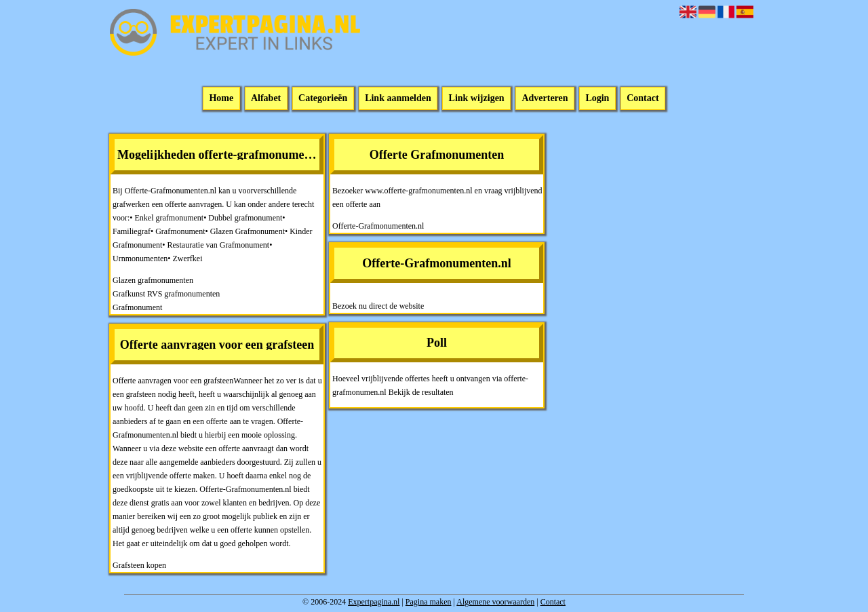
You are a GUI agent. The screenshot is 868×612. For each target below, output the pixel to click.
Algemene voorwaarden (495, 602)
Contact (643, 99)
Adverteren (545, 99)
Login (597, 99)
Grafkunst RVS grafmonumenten (166, 294)
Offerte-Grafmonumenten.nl (378, 226)
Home (221, 99)
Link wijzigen (477, 99)
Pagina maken (429, 602)
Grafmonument (137, 307)
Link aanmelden (398, 99)
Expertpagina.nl (374, 602)
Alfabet (266, 99)
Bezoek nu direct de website (378, 306)
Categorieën (323, 99)
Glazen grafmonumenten (153, 280)
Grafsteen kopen (139, 565)
